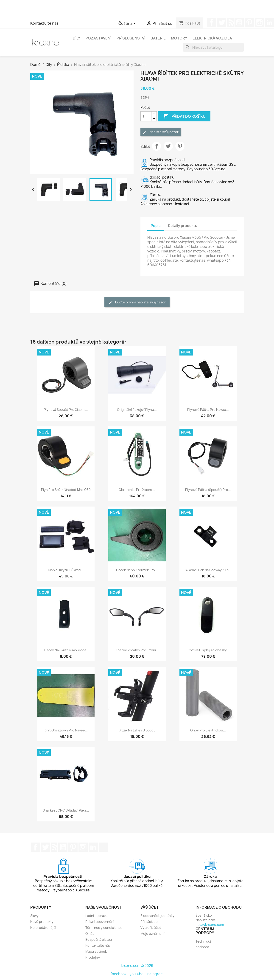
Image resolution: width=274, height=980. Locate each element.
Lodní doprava (96, 916)
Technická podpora (203, 944)
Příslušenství (131, 38)
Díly (77, 38)
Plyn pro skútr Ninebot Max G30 (66, 490)
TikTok (103, 847)
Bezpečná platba (99, 939)
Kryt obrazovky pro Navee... (66, 730)
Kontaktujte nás (44, 23)
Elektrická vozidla (212, 38)
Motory (179, 38)
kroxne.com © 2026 (137, 966)
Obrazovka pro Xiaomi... (137, 490)
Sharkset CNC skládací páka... (66, 810)
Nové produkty (42, 922)
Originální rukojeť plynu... (137, 410)
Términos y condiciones (104, 928)
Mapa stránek (96, 951)
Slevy (34, 916)
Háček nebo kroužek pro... (137, 570)
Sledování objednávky (157, 916)
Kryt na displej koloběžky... (208, 650)
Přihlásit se (149, 922)
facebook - (120, 974)
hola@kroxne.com (210, 925)
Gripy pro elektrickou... (208, 730)
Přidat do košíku (184, 116)
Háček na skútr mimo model (66, 650)
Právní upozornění (100, 922)
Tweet (168, 146)
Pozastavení (98, 38)
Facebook (212, 22)
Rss (230, 22)
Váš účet (150, 907)
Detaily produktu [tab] (183, 226)
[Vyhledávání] (213, 47)
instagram (155, 974)
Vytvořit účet (151, 928)
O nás (90, 934)
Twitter (222, 22)
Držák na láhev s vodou (137, 730)
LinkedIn (93, 847)
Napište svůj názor (161, 132)
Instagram (259, 22)
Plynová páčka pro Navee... (208, 410)
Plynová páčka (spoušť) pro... (208, 490)
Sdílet (157, 146)
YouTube (239, 22)
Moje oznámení (152, 934)
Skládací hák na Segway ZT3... (208, 570)
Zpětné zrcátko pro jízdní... (137, 650)
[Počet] (146, 116)
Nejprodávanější (43, 928)
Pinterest (249, 22)
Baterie (158, 38)
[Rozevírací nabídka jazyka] (128, 24)
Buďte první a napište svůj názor (137, 302)
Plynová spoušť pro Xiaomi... (66, 410)
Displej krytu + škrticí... (66, 570)
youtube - (138, 974)
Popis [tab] (156, 226)
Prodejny (93, 957)
